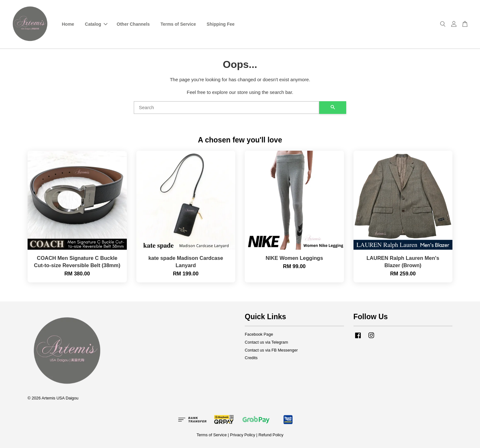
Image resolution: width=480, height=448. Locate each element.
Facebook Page (259, 334)
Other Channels (133, 24)
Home (68, 24)
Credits (251, 358)
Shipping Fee (221, 24)
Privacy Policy (242, 435)
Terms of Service (178, 24)
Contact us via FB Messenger (271, 350)
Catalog (96, 24)
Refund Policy (271, 435)
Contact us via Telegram (266, 342)
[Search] (227, 108)
